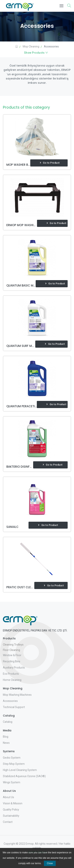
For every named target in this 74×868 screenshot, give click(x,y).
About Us (8, 797)
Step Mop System (14, 764)
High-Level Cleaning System (20, 770)
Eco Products (11, 674)
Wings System (12, 782)
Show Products (36, 53)
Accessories (10, 701)
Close (50, 863)
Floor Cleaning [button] (11, 650)
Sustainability (11, 816)
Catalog (8, 722)
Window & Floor (12, 655)
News (6, 743)
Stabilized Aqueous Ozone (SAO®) (24, 776)
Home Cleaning (12, 680)
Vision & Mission (13, 803)
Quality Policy (11, 810)
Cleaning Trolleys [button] (13, 645)
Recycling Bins (12, 661)
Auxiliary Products (14, 668)
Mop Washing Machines (17, 695)
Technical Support (14, 707)
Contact (8, 822)
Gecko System (12, 758)
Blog (6, 737)
